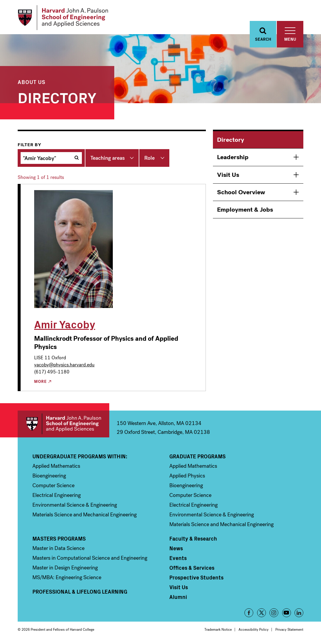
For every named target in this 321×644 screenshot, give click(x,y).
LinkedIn (299, 613)
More (40, 382)
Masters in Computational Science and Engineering (90, 558)
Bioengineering (49, 476)
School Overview (241, 192)
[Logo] (63, 18)
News (176, 548)
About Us (32, 82)
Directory (231, 140)
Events (178, 558)
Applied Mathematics (56, 466)
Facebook (249, 613)
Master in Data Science (58, 548)
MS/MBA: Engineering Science (67, 577)
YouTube (287, 613)
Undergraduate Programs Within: (80, 456)
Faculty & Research (193, 538)
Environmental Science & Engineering (75, 505)
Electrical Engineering (57, 495)
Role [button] (149, 158)
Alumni (178, 597)
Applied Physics (187, 476)
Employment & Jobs (245, 210)
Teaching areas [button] (108, 158)
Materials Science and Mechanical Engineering (85, 515)
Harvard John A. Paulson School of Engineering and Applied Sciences (63, 424)
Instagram (274, 613)
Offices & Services (192, 568)
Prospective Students (196, 577)
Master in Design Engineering (65, 568)
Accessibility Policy (254, 630)
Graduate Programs (197, 456)
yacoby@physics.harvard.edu (64, 365)
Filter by (29, 145)
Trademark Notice (218, 630)
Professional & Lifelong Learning (80, 592)
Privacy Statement (289, 630)
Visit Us (228, 175)
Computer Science (53, 485)
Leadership (233, 157)
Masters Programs (59, 538)
